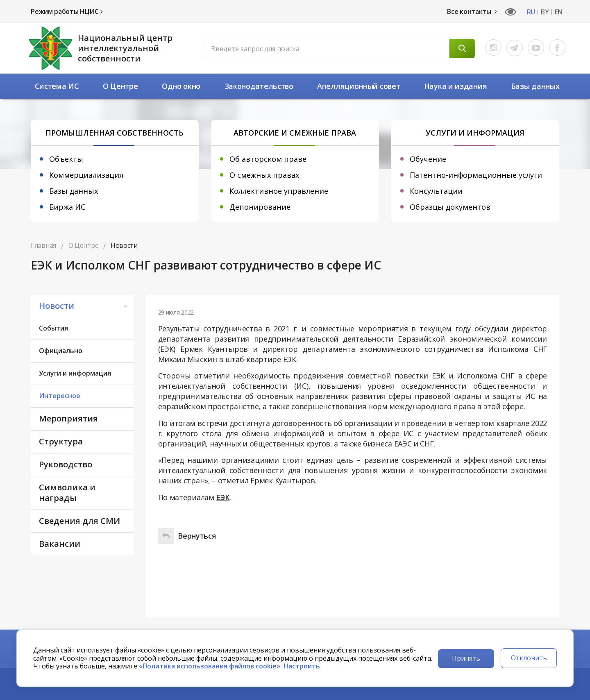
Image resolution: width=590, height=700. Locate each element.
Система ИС (57, 86)
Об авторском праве (268, 159)
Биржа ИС (67, 207)
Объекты (66, 159)
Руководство (66, 464)
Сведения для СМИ (79, 521)
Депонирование (260, 207)
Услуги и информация (75, 373)
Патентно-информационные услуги (476, 175)
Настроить (302, 666)
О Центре (120, 86)
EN (559, 12)
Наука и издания (456, 86)
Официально (61, 351)
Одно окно (181, 86)
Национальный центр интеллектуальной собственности (125, 48)
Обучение (428, 159)
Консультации (436, 191)
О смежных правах (264, 175)
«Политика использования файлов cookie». (210, 666)
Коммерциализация (86, 175)
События (53, 328)
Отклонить (529, 658)
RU (531, 12)
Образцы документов (450, 207)
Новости (84, 306)
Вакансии (60, 544)
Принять (466, 658)
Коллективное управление (279, 191)
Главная (43, 245)
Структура (61, 441)
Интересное (60, 396)
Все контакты (472, 11)
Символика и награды (67, 493)
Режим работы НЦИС (67, 11)
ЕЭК (223, 497)
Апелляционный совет (359, 86)
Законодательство (259, 86)
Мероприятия (68, 418)
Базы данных (535, 86)
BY (545, 12)
